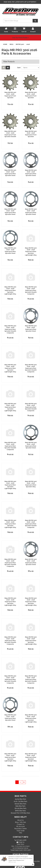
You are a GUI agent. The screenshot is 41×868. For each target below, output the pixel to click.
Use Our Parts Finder (20, 38)
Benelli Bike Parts (20, 804)
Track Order (21, 831)
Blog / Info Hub (20, 822)
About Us (20, 820)
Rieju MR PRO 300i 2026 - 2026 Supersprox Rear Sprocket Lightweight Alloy (31, 252)
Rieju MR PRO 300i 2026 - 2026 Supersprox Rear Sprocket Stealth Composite (31, 290)
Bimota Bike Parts (21, 808)
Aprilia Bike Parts (20, 799)
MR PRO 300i (20, 44)
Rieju (11, 44)
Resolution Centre (20, 829)
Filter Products (9, 62)
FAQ (21, 833)
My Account (20, 826)
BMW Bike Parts (20, 811)
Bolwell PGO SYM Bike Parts (20, 813)
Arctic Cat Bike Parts (20, 801)
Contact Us (21, 824)
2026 (28, 44)
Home (5, 44)
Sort (19, 68)
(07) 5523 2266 (21, 840)
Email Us (21, 842)
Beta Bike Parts (20, 806)
